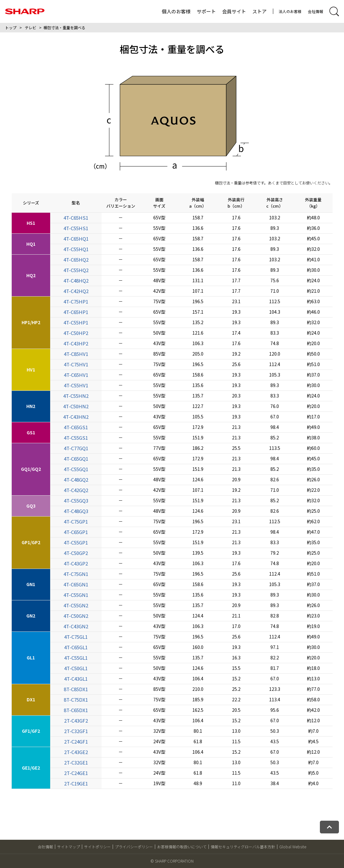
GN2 (31, 616)
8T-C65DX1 (76, 710)
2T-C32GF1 (76, 731)
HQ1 (31, 244)
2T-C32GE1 (76, 762)
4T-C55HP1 (76, 322)
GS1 (31, 432)
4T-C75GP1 (76, 521)
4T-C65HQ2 (76, 260)
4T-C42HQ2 (76, 291)
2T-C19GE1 (76, 783)
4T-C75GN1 (76, 574)
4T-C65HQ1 (76, 239)
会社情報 (315, 11)
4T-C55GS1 (76, 438)
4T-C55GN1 (76, 595)
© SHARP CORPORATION (172, 861)
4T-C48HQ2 (76, 280)
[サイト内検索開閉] (334, 11)
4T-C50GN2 (76, 616)
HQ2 (31, 275)
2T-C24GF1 (76, 741)
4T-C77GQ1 (76, 448)
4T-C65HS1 (76, 218)
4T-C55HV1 (76, 385)
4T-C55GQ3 (76, 501)
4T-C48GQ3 (76, 511)
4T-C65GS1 (76, 427)
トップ (11, 27)
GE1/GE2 (31, 768)
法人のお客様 (290, 11)
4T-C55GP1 (76, 542)
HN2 (31, 406)
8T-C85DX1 (76, 689)
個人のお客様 (176, 11)
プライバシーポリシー (134, 847)
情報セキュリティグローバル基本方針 (243, 847)
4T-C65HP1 (76, 312)
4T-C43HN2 (76, 417)
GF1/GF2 (31, 731)
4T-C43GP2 (76, 563)
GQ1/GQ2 (31, 469)
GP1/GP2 (31, 542)
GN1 (31, 584)
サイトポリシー (97, 847)
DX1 (31, 699)
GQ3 (31, 506)
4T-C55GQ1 (76, 469)
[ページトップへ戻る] (329, 827)
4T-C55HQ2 (76, 270)
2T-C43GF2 (76, 721)
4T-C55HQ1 (76, 249)
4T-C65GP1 (76, 532)
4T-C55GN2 (76, 605)
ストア (259, 11)
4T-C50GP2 (76, 553)
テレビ (30, 27)
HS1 (31, 223)
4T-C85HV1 (76, 354)
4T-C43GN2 (76, 626)
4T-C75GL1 (76, 637)
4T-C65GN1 (76, 584)
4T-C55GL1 (76, 658)
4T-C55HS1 (76, 228)
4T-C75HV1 (76, 364)
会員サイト (234, 11)
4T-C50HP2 (76, 333)
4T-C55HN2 (76, 396)
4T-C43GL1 (76, 679)
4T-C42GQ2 (76, 490)
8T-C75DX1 (76, 700)
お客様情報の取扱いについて (182, 847)
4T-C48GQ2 (76, 480)
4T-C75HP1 (76, 301)
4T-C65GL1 (76, 647)
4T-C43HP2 (76, 343)
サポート (206, 11)
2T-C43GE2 (76, 752)
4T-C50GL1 (76, 668)
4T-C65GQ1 (76, 459)
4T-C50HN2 (76, 406)
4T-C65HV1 (76, 375)
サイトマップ (69, 847)
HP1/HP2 (31, 322)
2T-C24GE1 (76, 773)
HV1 (31, 370)
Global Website (293, 847)
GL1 (31, 658)
